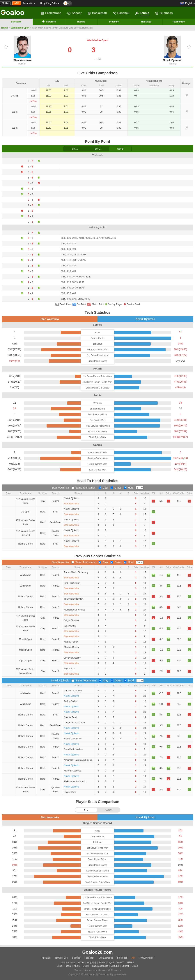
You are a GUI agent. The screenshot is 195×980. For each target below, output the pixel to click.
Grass (116, 488)
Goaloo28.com (97, 952)
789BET (115, 966)
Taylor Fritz (69, 668)
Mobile (5, 3)
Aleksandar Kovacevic (75, 781)
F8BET (120, 962)
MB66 (60, 966)
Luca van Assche (72, 658)
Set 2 (98, 149)
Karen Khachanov (73, 739)
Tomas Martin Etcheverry (76, 572)
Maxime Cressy (72, 647)
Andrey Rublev (71, 642)
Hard (129, 488)
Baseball (121, 13)
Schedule (114, 22)
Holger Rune (70, 792)
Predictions (51, 13)
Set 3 (120, 149)
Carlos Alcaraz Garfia (74, 723)
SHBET (130, 962)
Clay (104, 488)
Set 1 (75, 149)
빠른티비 (92, 962)
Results (81, 22)
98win (102, 962)
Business (164, 13)
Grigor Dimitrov (71, 620)
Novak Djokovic (173, 49)
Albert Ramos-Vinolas (75, 610)
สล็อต (68, 966)
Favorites (49, 22)
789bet (126, 966)
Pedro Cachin (71, 701)
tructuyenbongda (100, 966)
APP (17, 3)
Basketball (97, 13)
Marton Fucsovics (73, 771)
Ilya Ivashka (70, 626)
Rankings (146, 22)
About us (46, 958)
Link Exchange (106, 958)
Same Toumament (84, 488)
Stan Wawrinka (22, 49)
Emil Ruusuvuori (72, 583)
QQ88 (111, 962)
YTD (86, 810)
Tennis (142, 13)
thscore (80, 962)
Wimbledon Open (20, 28)
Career (109, 810)
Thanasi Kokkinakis (73, 599)
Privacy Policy (146, 958)
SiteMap (76, 958)
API (133, 958)
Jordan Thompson (73, 691)
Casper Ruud (71, 717)
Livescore (16, 22)
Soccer (74, 13)
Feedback (89, 958)
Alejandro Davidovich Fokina (78, 760)
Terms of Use (61, 958)
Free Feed (122, 958)
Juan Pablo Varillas (73, 749)
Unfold (135, 966)
